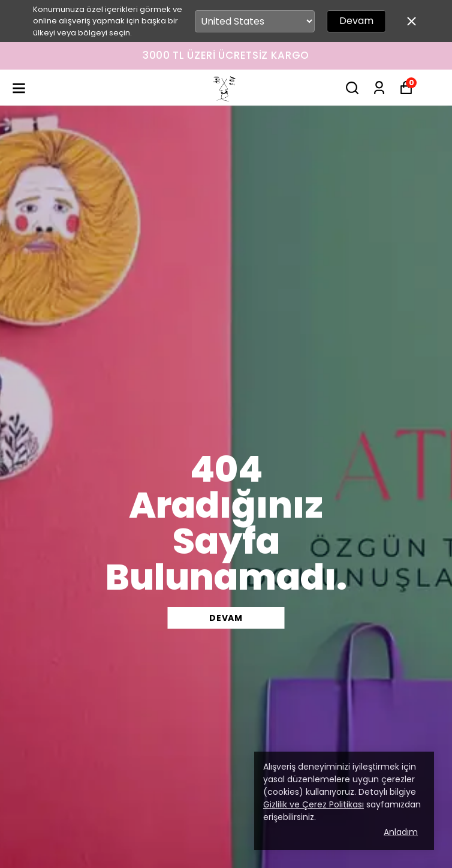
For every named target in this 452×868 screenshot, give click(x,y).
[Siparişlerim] (379, 88)
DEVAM (226, 618)
